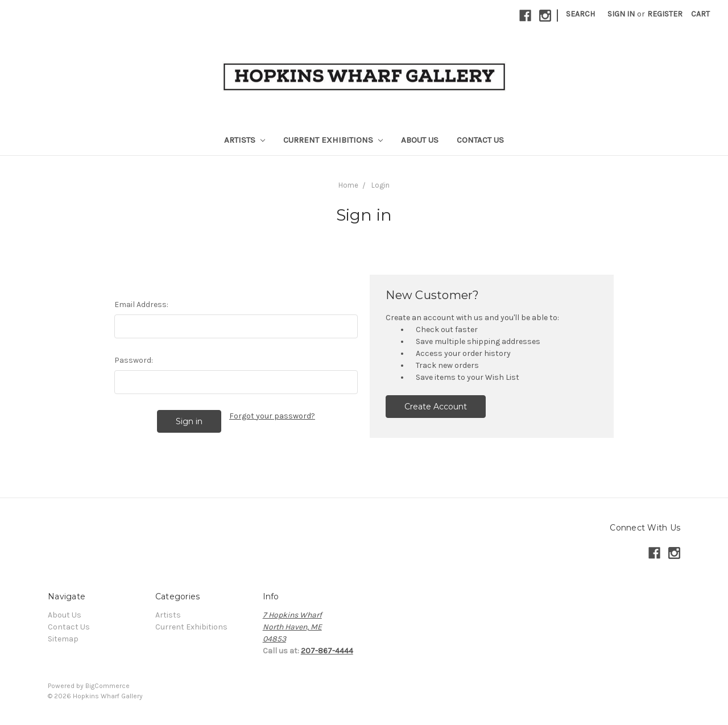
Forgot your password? (272, 416)
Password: (134, 360)
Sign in (621, 14)
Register (665, 14)
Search (580, 14)
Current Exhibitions (333, 140)
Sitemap (63, 639)
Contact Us (480, 140)
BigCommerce (107, 686)
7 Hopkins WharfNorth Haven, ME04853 (292, 627)
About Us (420, 140)
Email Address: (141, 304)
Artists (245, 140)
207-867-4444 (327, 651)
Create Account (436, 407)
